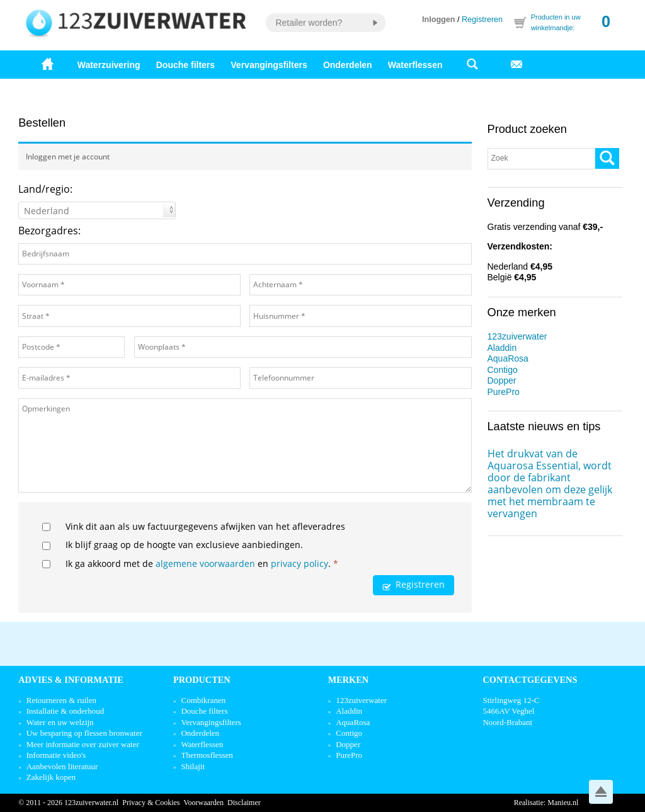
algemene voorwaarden (205, 563)
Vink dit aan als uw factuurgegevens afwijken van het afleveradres (205, 526)
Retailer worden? (309, 23)
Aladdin (502, 348)
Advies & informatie (71, 680)
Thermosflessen (207, 755)
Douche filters (186, 65)
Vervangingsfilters (269, 65)
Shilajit (193, 766)
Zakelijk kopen (51, 777)
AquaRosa (508, 358)
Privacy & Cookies (151, 803)
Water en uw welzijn (60, 722)
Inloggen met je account (68, 157)
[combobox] (97, 210)
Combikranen (203, 700)
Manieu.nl (563, 803)
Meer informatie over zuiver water (83, 744)
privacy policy (300, 563)
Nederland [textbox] (47, 211)
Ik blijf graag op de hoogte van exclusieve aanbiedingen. (184, 545)
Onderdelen (348, 65)
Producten (202, 680)
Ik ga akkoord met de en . (202, 563)
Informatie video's (56, 755)
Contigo (503, 370)
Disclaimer (244, 803)
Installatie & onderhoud (65, 711)
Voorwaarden (203, 803)
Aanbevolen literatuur (62, 766)
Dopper (502, 380)
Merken (348, 680)
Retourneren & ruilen (61, 700)
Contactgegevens (530, 680)
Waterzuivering (109, 65)
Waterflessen (415, 65)
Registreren (482, 20)
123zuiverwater (517, 336)
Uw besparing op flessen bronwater (84, 733)
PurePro (504, 392)
